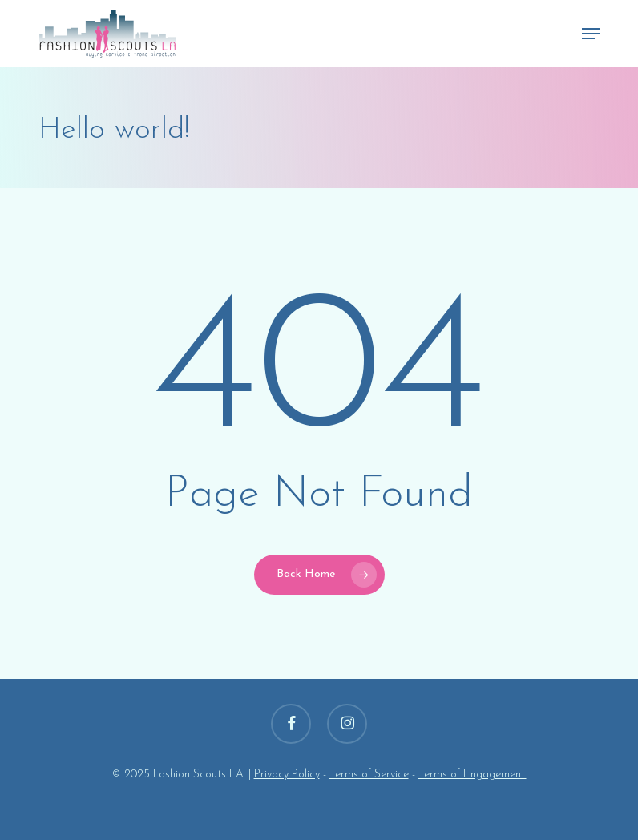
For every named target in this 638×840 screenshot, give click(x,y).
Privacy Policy (287, 775)
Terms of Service (369, 775)
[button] (591, 34)
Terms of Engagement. (472, 775)
